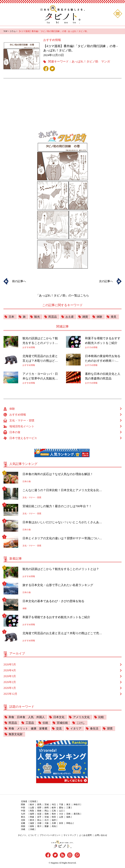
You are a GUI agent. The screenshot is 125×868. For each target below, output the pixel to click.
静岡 (47, 808)
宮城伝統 (62, 723)
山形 (61, 817)
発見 (114, 317)
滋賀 (32, 823)
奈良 (61, 823)
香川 (39, 826)
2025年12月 (10, 694)
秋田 (54, 817)
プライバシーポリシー (50, 835)
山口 (61, 811)
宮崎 (68, 814)
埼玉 (54, 804)
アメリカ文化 (81, 717)
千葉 (61, 804)
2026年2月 (10, 682)
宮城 (47, 817)
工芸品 (30, 723)
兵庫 (54, 823)
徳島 (32, 826)
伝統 (45, 723)
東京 (68, 804)
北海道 (33, 801)
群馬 (39, 804)
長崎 (47, 814)
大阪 (47, 823)
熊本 (54, 814)
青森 (32, 817)
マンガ (106, 62)
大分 (61, 814)
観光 (37, 317)
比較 (101, 717)
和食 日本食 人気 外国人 (27, 717)
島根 (39, 811)
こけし (81, 723)
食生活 (94, 728)
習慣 (110, 728)
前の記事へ (19, 281)
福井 (54, 820)
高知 (54, 826)
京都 (39, 823)
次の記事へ (106, 281)
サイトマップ (70, 835)
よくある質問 (85, 835)
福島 (68, 817)
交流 (59, 728)
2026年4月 (10, 670)
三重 (68, 808)
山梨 (32, 808)
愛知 (61, 808)
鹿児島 (77, 814)
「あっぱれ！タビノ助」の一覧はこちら (63, 296)
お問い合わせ (101, 835)
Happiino (55, 863)
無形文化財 (16, 734)
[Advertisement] (63, 100)
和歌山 (69, 823)
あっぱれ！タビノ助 (85, 62)
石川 (47, 820)
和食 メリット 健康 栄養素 (28, 728)
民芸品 (53, 317)
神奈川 (77, 804)
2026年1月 (10, 688)
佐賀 (39, 814)
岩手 (39, 817)
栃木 (32, 804)
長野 (39, 808)
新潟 (32, 820)
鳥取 (32, 811)
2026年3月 (10, 676)
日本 (11, 317)
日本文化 (59, 717)
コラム (13, 31)
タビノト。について (27, 835)
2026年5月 (10, 664)
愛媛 (47, 826)
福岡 (32, 814)
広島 (54, 811)
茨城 (47, 804)
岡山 (47, 811)
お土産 (70, 317)
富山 (39, 820)
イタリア (76, 728)
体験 (99, 317)
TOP (5, 31)
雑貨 (85, 317)
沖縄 (32, 829)
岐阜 (54, 808)
